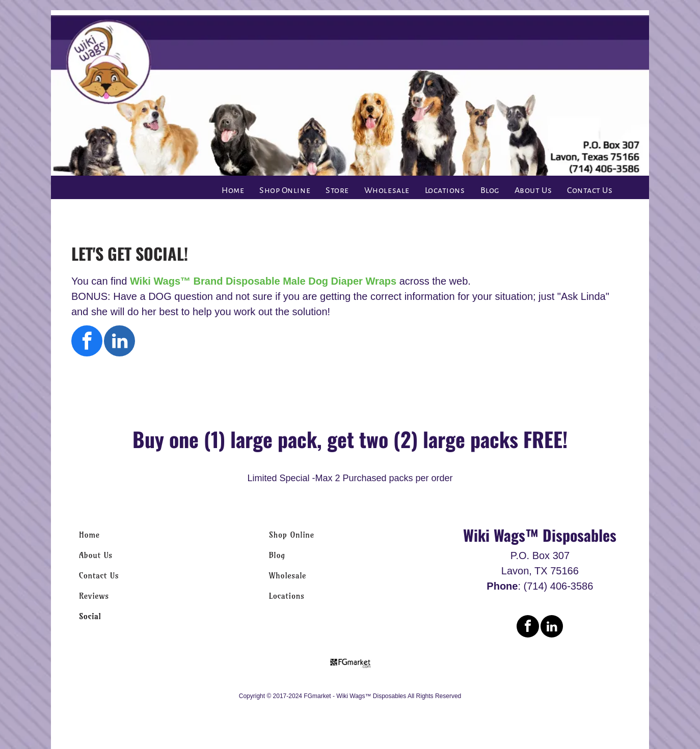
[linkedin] (119, 342)
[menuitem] (233, 190)
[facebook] (87, 342)
